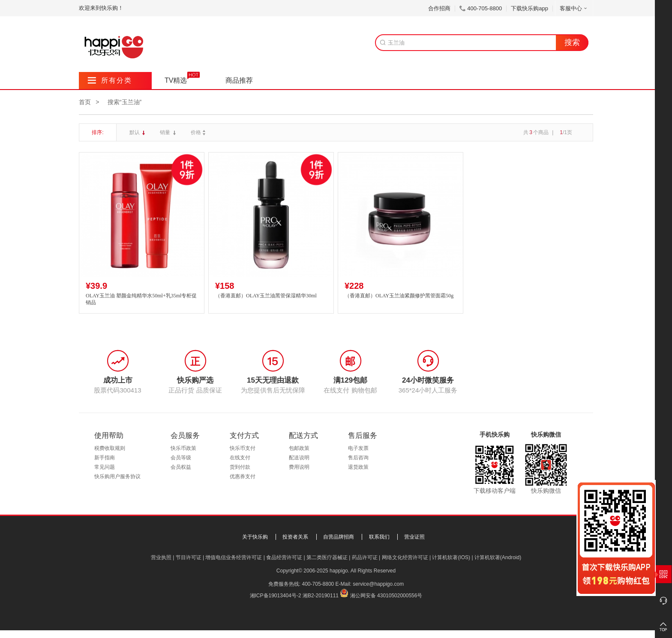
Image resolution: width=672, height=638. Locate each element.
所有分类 (110, 80)
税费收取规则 (110, 448)
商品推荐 (239, 80)
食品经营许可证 (284, 557)
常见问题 (105, 467)
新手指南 (105, 458)
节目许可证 (189, 557)
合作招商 (439, 8)
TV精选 (176, 80)
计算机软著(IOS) (451, 557)
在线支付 (240, 458)
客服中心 (574, 8)
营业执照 (161, 557)
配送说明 (299, 458)
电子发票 (358, 448)
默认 (135, 132)
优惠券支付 (243, 476)
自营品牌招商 (339, 537)
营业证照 (414, 537)
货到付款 (240, 467)
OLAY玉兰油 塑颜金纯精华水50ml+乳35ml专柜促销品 (141, 299)
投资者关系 (295, 537)
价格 (199, 132)
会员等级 (181, 458)
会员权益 (181, 467)
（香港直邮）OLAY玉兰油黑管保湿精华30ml (266, 296)
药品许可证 (365, 557)
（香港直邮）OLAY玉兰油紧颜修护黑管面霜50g (399, 296)
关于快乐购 (255, 537)
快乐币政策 (183, 448)
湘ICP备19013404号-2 (276, 596)
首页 (85, 102)
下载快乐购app (529, 8)
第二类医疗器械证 (327, 557)
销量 (166, 132)
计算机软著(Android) (498, 557)
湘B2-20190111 (321, 596)
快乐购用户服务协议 (117, 476)
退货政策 (358, 467)
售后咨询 (358, 458)
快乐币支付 (243, 448)
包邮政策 (299, 448)
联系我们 (379, 537)
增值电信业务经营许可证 (234, 557)
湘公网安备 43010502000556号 (386, 596)
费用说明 (299, 467)
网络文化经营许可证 (405, 557)
